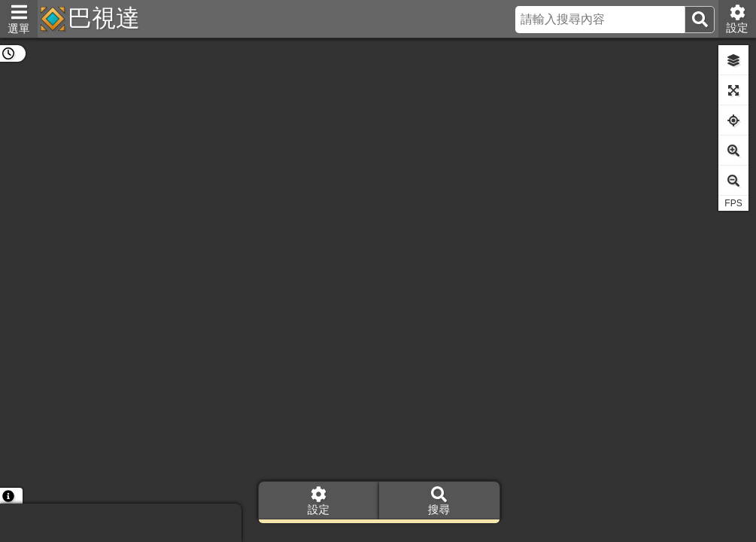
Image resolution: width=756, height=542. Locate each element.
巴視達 (104, 18)
